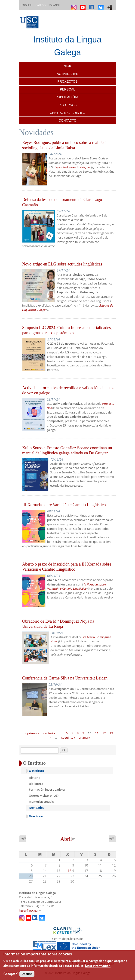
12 (104, 733)
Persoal (67, 89)
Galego (40, 5)
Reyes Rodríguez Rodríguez (74, 167)
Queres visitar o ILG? (44, 796)
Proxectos (68, 81)
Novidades (37, 808)
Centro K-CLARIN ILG (67, 113)
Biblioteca (36, 784)
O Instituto (36, 771)
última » (84, 737)
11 (97, 733)
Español (54, 5)
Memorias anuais (41, 802)
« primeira (32, 733)
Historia (35, 778)
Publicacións (67, 97)
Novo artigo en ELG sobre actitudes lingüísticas (62, 264)
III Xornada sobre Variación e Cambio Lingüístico (64, 505)
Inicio (67, 66)
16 (71, 871)
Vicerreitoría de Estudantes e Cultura (75, 410)
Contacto (67, 120)
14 (50, 737)
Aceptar (11, 974)
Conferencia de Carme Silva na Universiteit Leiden (65, 678)
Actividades (67, 74)
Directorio (36, 816)
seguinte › (68, 737)
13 (111, 733)
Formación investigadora (47, 789)
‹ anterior (49, 733)
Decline (27, 974)
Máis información (98, 966)
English (27, 5)
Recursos (68, 105)
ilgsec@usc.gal (30, 910)
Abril (67, 839)
